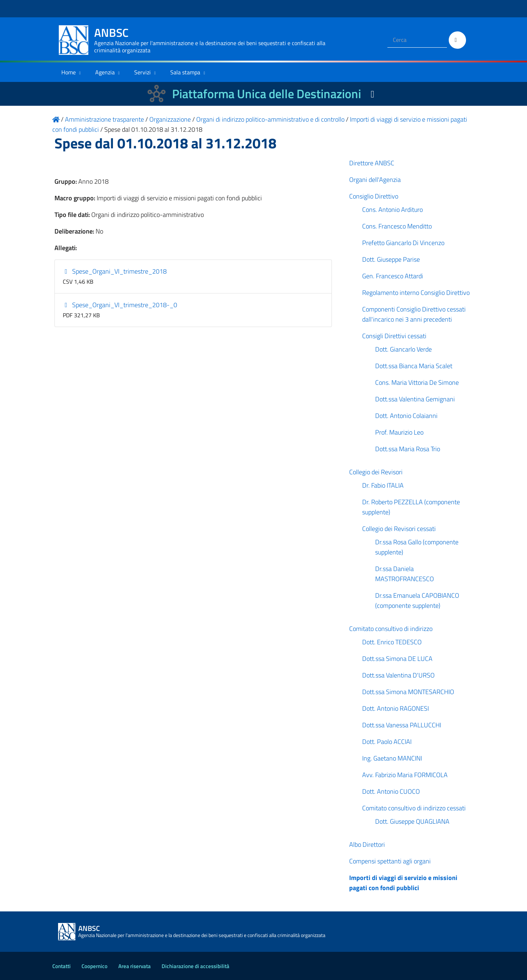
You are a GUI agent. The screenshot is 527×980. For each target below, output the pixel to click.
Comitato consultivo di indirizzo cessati (414, 808)
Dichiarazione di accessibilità (196, 966)
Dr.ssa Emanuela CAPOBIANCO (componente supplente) (417, 600)
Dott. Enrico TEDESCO (392, 642)
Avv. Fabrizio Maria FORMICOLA (405, 775)
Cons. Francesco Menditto (397, 226)
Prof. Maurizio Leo (399, 432)
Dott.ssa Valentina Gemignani (415, 399)
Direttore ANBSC (372, 163)
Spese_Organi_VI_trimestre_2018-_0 (120, 305)
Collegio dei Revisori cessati (399, 529)
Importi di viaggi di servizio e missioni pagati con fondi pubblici (403, 883)
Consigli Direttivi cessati (394, 336)
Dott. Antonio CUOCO (391, 791)
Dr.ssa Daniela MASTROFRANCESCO (405, 574)
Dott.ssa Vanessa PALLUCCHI (402, 725)
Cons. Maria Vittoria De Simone (417, 382)
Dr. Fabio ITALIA (383, 485)
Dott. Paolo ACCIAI (387, 742)
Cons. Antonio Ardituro (392, 210)
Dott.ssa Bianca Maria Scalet (414, 366)
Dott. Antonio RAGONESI (396, 708)
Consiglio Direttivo (374, 196)
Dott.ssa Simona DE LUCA (397, 659)
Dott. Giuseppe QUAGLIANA (412, 821)
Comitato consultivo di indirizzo (391, 629)
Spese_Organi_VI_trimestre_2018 (115, 271)
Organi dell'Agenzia (375, 180)
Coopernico (95, 966)
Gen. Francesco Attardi (393, 276)
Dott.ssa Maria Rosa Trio (408, 449)
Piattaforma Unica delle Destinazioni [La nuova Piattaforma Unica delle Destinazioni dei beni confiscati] (267, 94)
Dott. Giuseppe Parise (391, 259)
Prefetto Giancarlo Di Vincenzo (403, 243)
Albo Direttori (367, 844)
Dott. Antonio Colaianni (406, 416)
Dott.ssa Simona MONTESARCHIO (408, 692)
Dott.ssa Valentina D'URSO (398, 675)
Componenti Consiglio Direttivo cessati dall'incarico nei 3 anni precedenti (414, 314)
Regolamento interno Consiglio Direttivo (416, 293)
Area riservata (135, 966)
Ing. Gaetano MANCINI (392, 758)
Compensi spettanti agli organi (390, 861)
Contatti (62, 966)
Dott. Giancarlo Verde (403, 349)
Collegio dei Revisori (376, 472)
